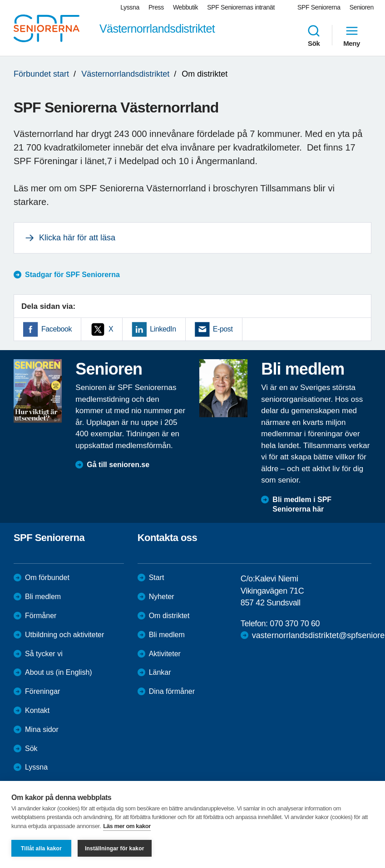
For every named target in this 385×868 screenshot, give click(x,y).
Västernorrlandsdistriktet (125, 74)
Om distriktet (169, 616)
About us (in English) (59, 672)
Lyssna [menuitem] (130, 7)
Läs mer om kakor (127, 826)
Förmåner (41, 616)
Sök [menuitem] (314, 35)
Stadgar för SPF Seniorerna (72, 275)
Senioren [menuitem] (362, 7)
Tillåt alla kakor (41, 848)
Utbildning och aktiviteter (64, 635)
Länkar (160, 672)
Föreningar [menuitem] (42, 691)
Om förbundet (47, 578)
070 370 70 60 (295, 624)
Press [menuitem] (156, 7)
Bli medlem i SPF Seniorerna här (302, 504)
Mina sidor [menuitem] (42, 729)
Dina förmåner (172, 691)
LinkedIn (163, 329)
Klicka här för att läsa (77, 238)
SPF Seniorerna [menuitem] (319, 7)
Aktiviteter (165, 654)
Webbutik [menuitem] (185, 7)
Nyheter (162, 597)
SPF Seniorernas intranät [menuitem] (241, 7)
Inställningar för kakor (115, 848)
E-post (223, 329)
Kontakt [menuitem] (37, 710)
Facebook (57, 329)
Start (157, 578)
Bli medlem (43, 597)
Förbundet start (41, 74)
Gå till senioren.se (118, 465)
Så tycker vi (44, 654)
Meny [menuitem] (352, 35)
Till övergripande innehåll (0, 0)
